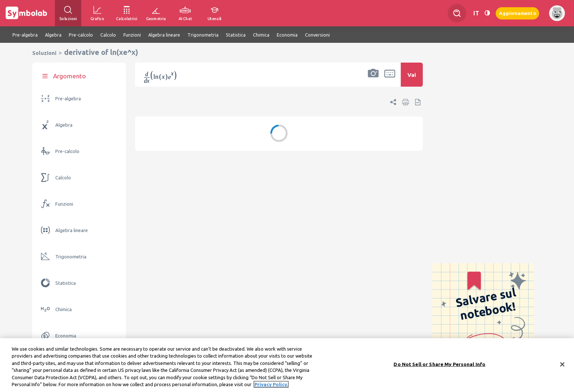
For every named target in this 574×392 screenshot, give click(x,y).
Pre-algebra (68, 99)
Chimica (64, 309)
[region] (287, 365)
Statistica (66, 283)
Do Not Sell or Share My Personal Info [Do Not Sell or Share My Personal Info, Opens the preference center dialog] (439, 364)
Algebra (64, 125)
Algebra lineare (72, 230)
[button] (373, 79)
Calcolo (63, 178)
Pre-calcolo (67, 151)
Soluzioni (44, 53)
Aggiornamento (517, 13)
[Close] (562, 365)
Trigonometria (71, 257)
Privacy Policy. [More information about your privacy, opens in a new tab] (271, 384)
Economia (66, 336)
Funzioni (64, 204)
